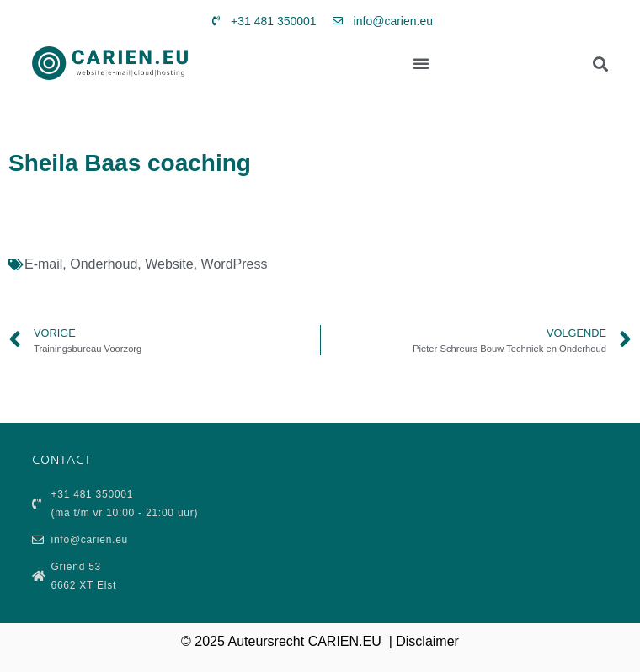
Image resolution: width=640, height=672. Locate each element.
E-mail (43, 264)
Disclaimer (427, 641)
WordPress (235, 264)
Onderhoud (104, 264)
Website (169, 264)
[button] (421, 63)
